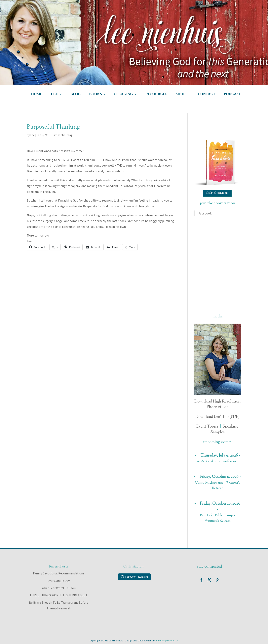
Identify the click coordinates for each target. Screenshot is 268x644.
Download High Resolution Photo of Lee (217, 404)
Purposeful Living (62, 135)
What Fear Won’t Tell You (59, 588)
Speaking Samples (224, 430)
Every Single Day (59, 581)
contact (207, 94)
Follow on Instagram (134, 577)
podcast (232, 94)
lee (55, 94)
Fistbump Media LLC (167, 641)
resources (156, 94)
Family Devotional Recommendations (59, 573)
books (96, 94)
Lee (33, 135)
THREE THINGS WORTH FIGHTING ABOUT (59, 595)
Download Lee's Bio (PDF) (217, 417)
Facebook (205, 213)
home (37, 94)
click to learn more (217, 193)
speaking (124, 94)
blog (76, 94)
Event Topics (207, 427)
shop (181, 94)
